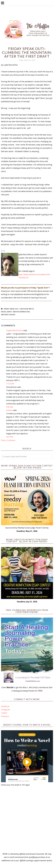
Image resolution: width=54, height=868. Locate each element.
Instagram (6, 710)
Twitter (4, 713)
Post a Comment (8, 440)
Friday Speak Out (11, 309)
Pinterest (5, 716)
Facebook (5, 706)
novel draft (7, 312)
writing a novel (8, 315)
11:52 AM (10, 384)
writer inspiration (21, 312)
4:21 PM (10, 437)
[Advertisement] (27, 819)
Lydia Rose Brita (27, 309)
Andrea (9, 410)
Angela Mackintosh (15, 330)
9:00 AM (10, 407)
